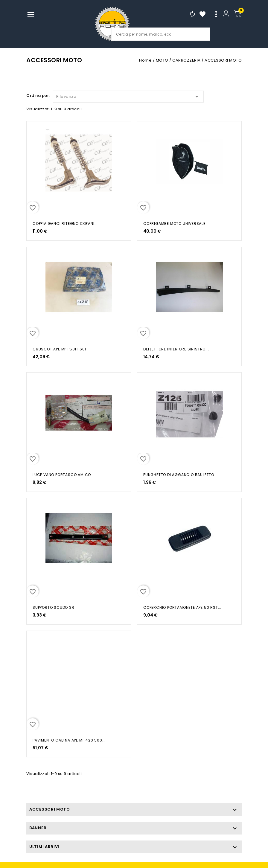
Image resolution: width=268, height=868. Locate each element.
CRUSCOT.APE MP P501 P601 (59, 349)
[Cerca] (161, 34)
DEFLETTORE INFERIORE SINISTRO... (176, 349)
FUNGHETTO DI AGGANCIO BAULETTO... (180, 475)
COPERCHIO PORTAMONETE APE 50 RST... (182, 607)
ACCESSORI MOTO (50, 809)
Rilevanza (128, 96)
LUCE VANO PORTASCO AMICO (62, 475)
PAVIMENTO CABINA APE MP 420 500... (69, 740)
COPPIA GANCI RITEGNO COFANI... (65, 224)
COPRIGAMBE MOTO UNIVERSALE (174, 224)
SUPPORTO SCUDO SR (54, 607)
